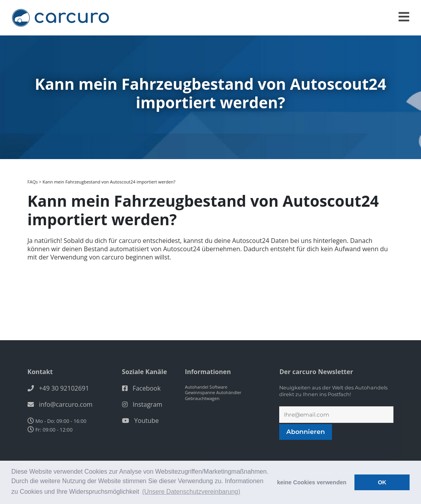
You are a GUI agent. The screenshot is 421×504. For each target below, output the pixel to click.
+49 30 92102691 (64, 388)
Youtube (147, 421)
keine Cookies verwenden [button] (312, 482)
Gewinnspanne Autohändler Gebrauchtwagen (213, 395)
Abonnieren (306, 432)
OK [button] (382, 482)
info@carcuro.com (66, 404)
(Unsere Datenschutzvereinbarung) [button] (191, 492)
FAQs (33, 182)
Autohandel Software (206, 387)
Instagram (147, 404)
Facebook (147, 388)
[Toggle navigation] (404, 17)
